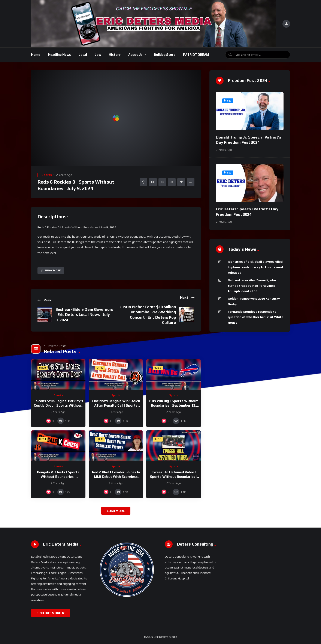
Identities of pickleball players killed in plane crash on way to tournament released (256, 267)
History (115, 55)
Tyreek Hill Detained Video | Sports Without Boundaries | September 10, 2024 (174, 477)
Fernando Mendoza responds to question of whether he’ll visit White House (256, 317)
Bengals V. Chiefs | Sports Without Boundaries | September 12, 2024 (58, 477)
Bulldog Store (165, 55)
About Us (135, 55)
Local (83, 55)
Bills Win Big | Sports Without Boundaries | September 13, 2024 (174, 406)
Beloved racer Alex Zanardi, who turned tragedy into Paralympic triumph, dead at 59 (252, 286)
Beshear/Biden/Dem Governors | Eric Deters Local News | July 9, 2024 (84, 315)
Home (36, 55)
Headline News (59, 55)
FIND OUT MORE (51, 613)
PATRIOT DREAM (196, 55)
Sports (47, 175)
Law (98, 55)
